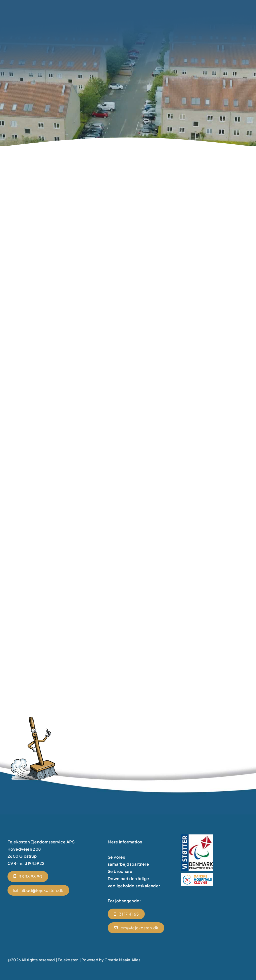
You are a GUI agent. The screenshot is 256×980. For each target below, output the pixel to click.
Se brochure (120, 871)
